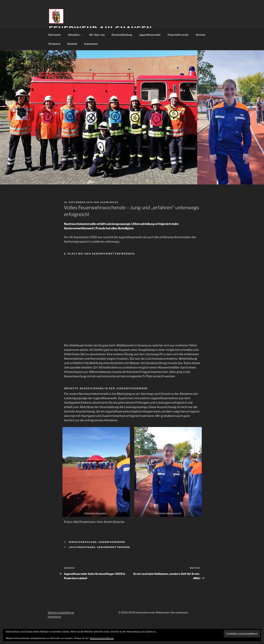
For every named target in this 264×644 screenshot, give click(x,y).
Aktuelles (75, 35)
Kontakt (72, 44)
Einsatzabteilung (122, 35)
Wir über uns (97, 35)
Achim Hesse (109, 202)
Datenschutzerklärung (61, 612)
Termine (200, 35)
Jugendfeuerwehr (150, 35)
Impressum (91, 44)
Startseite (55, 35)
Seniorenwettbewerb (113, 547)
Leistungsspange (82, 547)
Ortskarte (54, 44)
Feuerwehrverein (178, 35)
